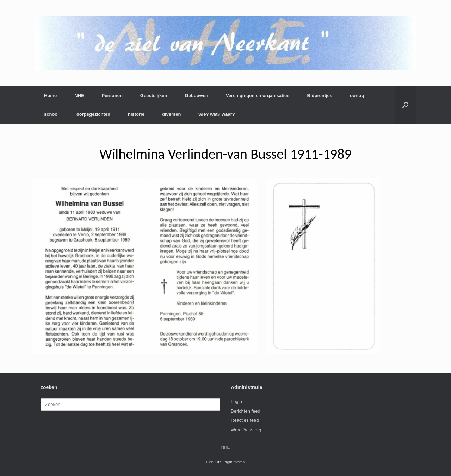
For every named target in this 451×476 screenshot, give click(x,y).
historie (136, 114)
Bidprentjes (320, 96)
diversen (171, 114)
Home (50, 96)
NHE (79, 96)
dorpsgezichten (93, 114)
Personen (112, 96)
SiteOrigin (224, 462)
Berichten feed (246, 411)
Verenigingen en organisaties (258, 96)
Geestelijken (154, 96)
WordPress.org (246, 430)
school (51, 114)
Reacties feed (245, 420)
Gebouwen (196, 96)
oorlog (357, 96)
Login (236, 402)
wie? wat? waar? (217, 114)
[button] (405, 105)
